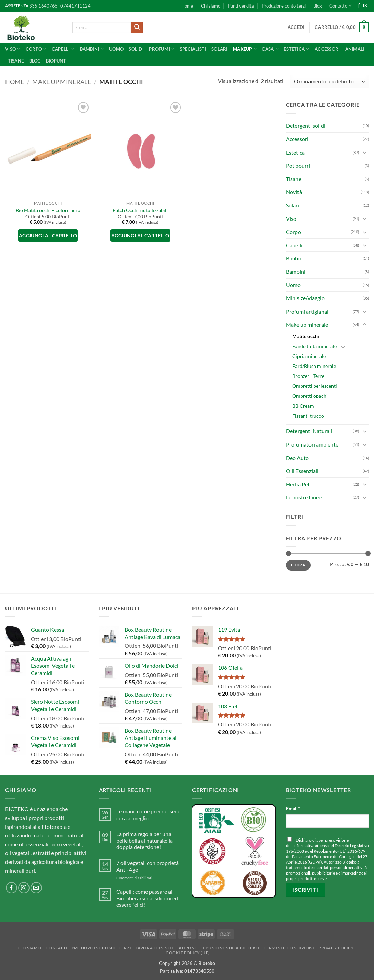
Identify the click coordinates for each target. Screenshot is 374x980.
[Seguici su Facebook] (359, 6)
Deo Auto (297, 458)
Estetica (295, 152)
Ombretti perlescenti (315, 386)
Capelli (63, 49)
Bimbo (294, 258)
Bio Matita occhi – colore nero (48, 210)
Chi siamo (211, 6)
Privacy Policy (336, 948)
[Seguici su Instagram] (24, 888)
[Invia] (137, 27)
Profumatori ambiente (312, 444)
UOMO (116, 49)
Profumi (162, 49)
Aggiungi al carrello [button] (48, 235)
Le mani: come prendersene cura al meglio (148, 814)
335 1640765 (43, 6)
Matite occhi (306, 336)
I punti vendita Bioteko (231, 948)
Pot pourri (298, 165)
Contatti (56, 948)
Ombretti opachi (310, 396)
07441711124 (75, 6)
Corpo (36, 49)
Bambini (92, 49)
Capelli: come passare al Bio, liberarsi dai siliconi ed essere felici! (147, 898)
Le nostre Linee (304, 497)
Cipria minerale (309, 356)
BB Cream (303, 406)
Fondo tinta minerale (314, 346)
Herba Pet (298, 484)
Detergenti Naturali (309, 431)
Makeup (245, 49)
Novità (294, 192)
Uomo (293, 285)
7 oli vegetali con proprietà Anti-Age (148, 866)
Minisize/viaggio (305, 298)
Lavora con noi (154, 948)
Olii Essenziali (302, 471)
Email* (293, 808)
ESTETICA (297, 49)
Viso (13, 49)
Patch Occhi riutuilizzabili (140, 210)
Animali (355, 49)
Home (187, 6)
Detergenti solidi (306, 126)
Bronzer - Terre (308, 376)
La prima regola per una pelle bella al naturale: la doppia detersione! (144, 840)
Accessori (327, 49)
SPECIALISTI (193, 49)
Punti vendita (241, 6)
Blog (318, 6)
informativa (304, 846)
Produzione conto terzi (284, 6)
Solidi (136, 49)
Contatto (341, 6)
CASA (270, 49)
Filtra (298, 565)
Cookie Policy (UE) (188, 953)
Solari (220, 49)
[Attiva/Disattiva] (365, 152)
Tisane (16, 61)
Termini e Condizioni (289, 948)
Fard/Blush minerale (314, 366)
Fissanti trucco (308, 416)
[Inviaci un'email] (365, 6)
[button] (296, 27)
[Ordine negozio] (329, 82)
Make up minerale (62, 82)
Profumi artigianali (308, 311)
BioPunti (57, 61)
